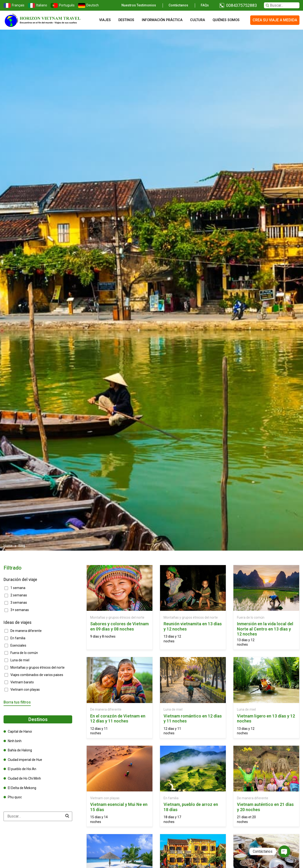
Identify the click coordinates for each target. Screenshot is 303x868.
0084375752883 (241, 5)
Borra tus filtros (17, 702)
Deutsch (88, 5)
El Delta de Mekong (22, 788)
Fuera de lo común (251, 617)
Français (13, 5)
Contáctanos (178, 5)
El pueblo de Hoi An (22, 769)
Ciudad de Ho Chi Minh (24, 778)
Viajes (105, 20)
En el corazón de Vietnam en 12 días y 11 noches (118, 719)
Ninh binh (15, 741)
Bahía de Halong (20, 750)
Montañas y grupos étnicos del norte (117, 617)
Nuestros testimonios (139, 5)
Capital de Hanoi (20, 731)
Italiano (37, 5)
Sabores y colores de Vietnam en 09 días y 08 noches (119, 626)
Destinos (126, 20)
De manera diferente (106, 709)
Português (62, 5)
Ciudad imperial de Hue (25, 760)
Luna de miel (173, 709)
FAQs (205, 5)
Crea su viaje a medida (275, 20)
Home (8, 546)
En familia (171, 798)
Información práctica (162, 20)
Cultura (198, 20)
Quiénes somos (226, 20)
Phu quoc (15, 797)
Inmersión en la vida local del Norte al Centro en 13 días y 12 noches (265, 629)
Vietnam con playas (105, 798)
